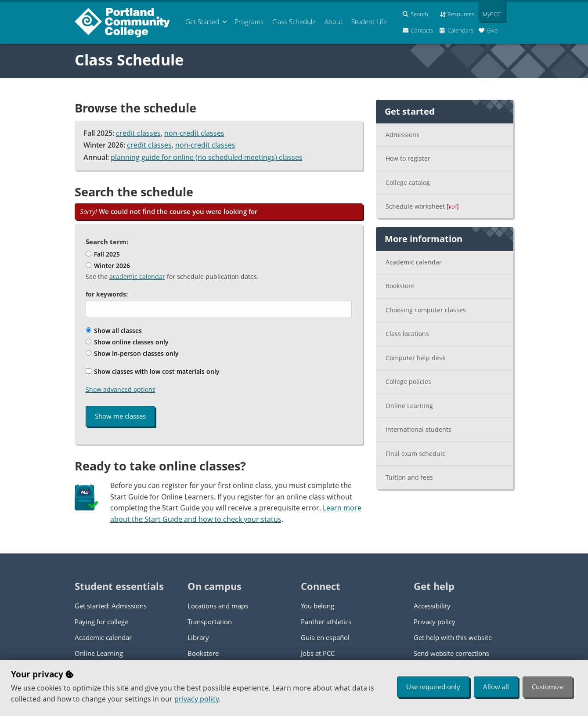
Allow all (496, 687)
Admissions (402, 135)
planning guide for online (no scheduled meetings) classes (207, 157)
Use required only (433, 687)
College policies (408, 382)
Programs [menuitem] (249, 22)
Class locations (407, 334)
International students (418, 429)
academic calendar (137, 277)
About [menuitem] (334, 22)
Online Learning (409, 406)
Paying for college (101, 622)
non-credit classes (194, 133)
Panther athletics (326, 622)
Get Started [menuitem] (202, 22)
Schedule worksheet (422, 206)
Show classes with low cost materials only (153, 371)
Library (198, 637)
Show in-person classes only (132, 353)
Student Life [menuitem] (369, 22)
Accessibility (432, 606)
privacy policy (197, 699)
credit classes (138, 133)
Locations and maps (218, 606)
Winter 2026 (108, 266)
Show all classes (114, 331)
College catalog (408, 183)
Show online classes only (127, 342)
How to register (408, 158)
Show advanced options (121, 389)
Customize (548, 687)
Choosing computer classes (426, 310)
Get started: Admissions (111, 606)
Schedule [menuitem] (294, 22)
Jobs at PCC (318, 653)
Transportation (210, 622)
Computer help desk (415, 358)
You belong (317, 606)
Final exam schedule (416, 454)
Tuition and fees (409, 477)
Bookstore (400, 286)
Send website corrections (451, 653)
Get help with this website (453, 637)
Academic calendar (414, 262)
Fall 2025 (103, 254)
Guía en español (325, 637)
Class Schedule (129, 60)
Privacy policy (435, 622)
